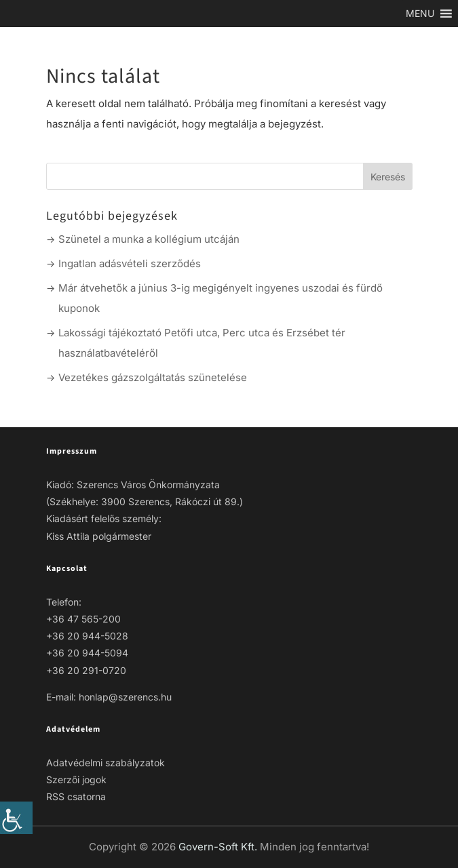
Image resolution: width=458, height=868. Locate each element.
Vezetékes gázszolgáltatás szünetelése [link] (153, 377)
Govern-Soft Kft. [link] (219, 847)
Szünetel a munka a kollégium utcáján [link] (149, 239)
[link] (16, 818)
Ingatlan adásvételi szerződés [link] (130, 263)
